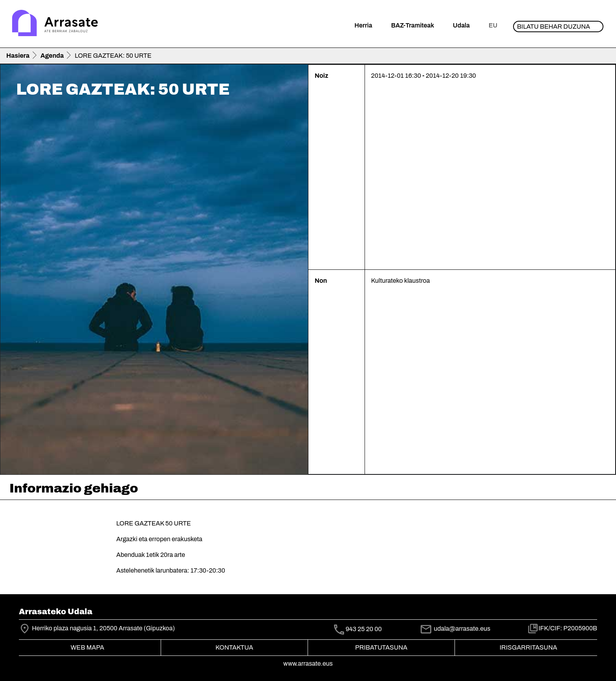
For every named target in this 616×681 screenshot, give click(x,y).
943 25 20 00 (364, 629)
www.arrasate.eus (308, 664)
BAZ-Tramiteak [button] (412, 25)
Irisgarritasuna (529, 647)
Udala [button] (461, 25)
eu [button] (493, 25)
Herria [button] (363, 25)
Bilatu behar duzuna (554, 27)
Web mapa (87, 647)
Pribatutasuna (381, 647)
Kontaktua (235, 647)
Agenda (52, 56)
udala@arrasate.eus (455, 629)
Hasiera (18, 56)
